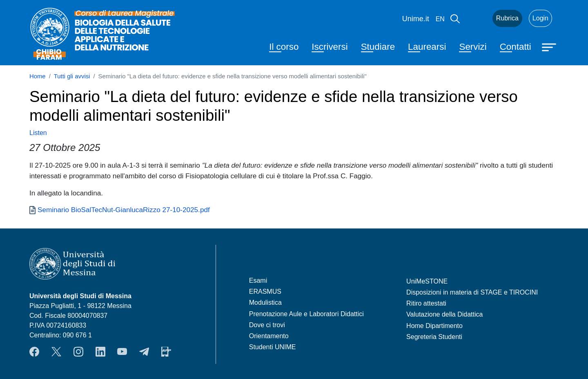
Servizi (473, 47)
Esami (258, 280)
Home (38, 76)
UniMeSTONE (427, 281)
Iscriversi (330, 47)
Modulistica (265, 303)
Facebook (34, 352)
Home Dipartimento (434, 326)
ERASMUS (265, 291)
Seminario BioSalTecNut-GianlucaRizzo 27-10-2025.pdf (124, 210)
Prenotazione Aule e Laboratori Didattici (306, 314)
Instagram (78, 352)
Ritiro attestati (426, 303)
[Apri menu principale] (550, 47)
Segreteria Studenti (434, 337)
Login (540, 18)
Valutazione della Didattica (444, 314)
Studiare (378, 47)
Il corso (284, 47)
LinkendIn (100, 352)
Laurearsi (427, 47)
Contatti (516, 47)
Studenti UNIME (273, 347)
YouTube (122, 352)
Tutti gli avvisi (72, 76)
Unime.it (416, 19)
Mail (476, 18)
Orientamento (269, 336)
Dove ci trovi (267, 325)
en (440, 19)
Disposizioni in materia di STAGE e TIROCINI (472, 292)
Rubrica (507, 18)
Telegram (144, 352)
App (166, 352)
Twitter (56, 352)
